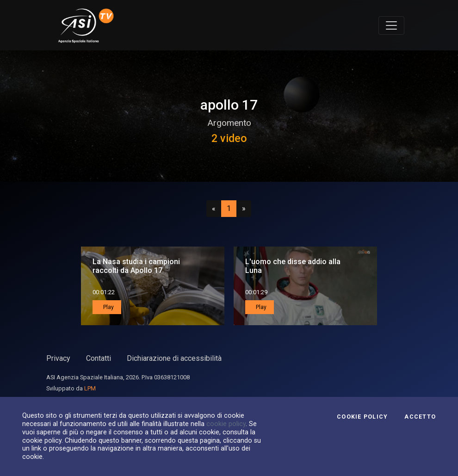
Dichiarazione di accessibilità (174, 358)
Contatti (99, 358)
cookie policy (226, 424)
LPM (90, 388)
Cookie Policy (362, 417)
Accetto (420, 417)
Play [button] (108, 307)
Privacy (58, 358)
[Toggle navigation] (391, 25)
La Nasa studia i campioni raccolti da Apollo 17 (136, 266)
